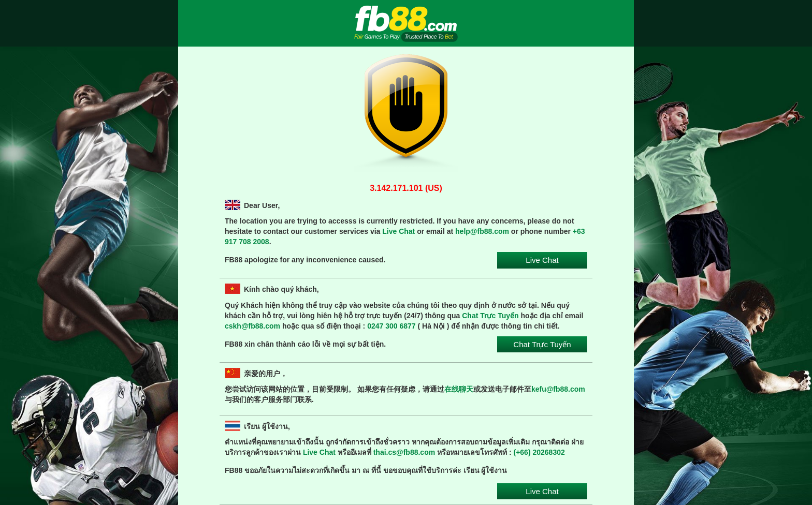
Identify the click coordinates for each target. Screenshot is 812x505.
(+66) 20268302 (539, 452)
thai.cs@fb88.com (404, 452)
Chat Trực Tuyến (490, 316)
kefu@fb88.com (558, 389)
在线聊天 (459, 389)
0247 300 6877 (391, 326)
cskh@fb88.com (252, 326)
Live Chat (398, 231)
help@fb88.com (482, 231)
